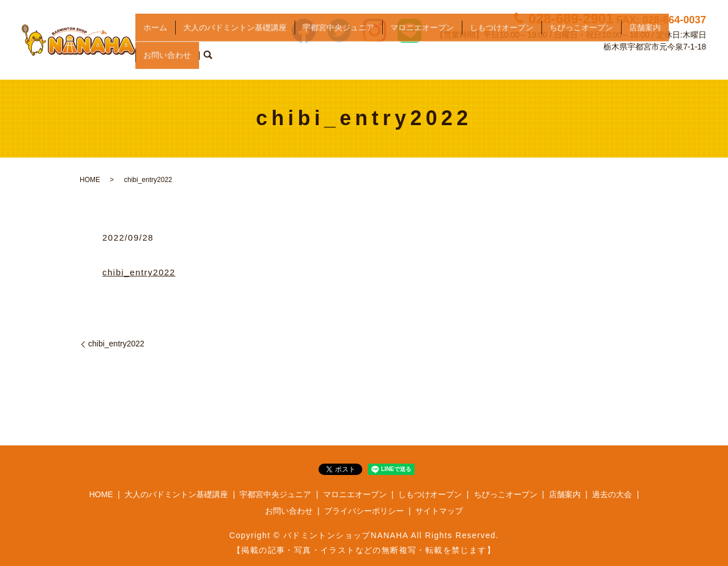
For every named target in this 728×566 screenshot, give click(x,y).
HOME (90, 180)
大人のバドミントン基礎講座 (235, 43)
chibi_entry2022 (139, 272)
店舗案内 (645, 43)
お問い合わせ (167, 61)
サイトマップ (439, 511)
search (208, 62)
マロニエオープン (422, 43)
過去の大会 (612, 494)
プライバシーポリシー (364, 511)
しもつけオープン (502, 43)
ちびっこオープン (581, 43)
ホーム (155, 43)
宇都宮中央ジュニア (338, 43)
